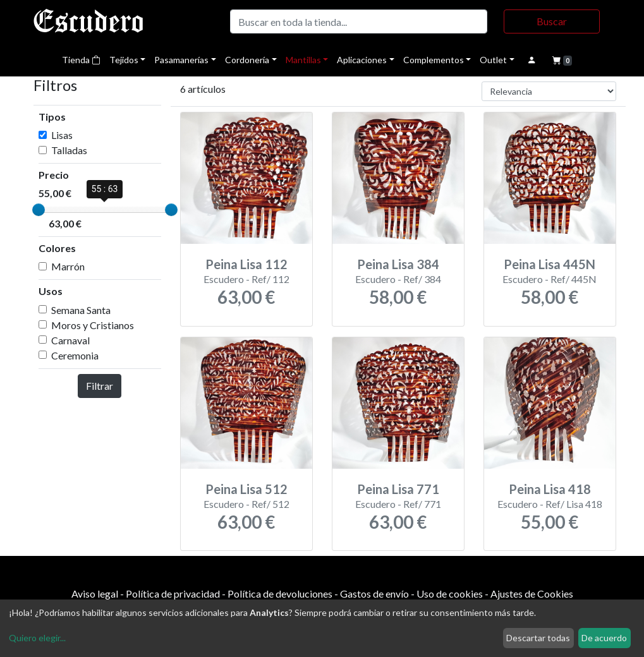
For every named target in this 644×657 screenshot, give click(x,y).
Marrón (68, 266)
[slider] (39, 210)
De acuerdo (604, 638)
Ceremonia (75, 355)
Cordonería (247, 60)
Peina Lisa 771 (398, 489)
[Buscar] (359, 21)
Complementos (434, 60)
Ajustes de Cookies (532, 594)
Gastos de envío (374, 594)
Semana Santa (81, 310)
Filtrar (100, 386)
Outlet (493, 60)
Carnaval (70, 340)
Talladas (69, 150)
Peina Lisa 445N (550, 264)
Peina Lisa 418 (550, 489)
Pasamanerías (181, 60)
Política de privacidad (173, 594)
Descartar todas (538, 638)
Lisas (62, 135)
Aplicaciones (362, 60)
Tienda (81, 60)
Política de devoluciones (280, 594)
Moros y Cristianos (93, 325)
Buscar (552, 21)
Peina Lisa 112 (246, 264)
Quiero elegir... (37, 638)
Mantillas (303, 60)
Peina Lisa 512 (246, 489)
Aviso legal (95, 594)
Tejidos (124, 60)
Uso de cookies (450, 594)
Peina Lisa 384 (398, 264)
